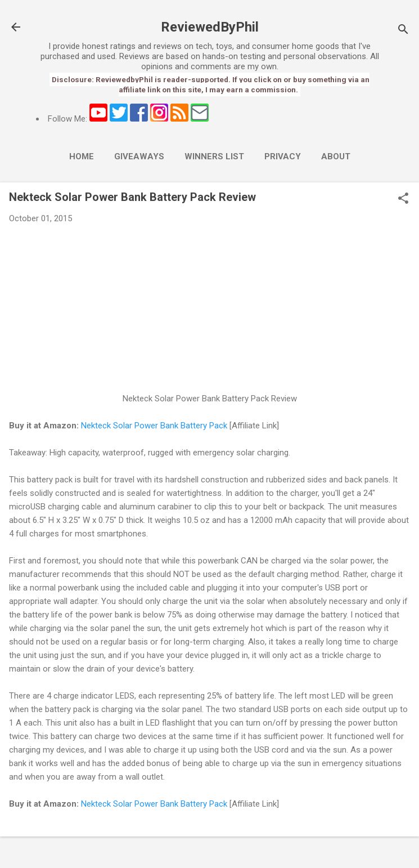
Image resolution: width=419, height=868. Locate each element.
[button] (403, 199)
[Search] (403, 31)
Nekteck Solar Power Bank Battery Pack (154, 426)
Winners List (214, 156)
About (336, 156)
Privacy (283, 156)
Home (82, 156)
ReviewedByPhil (210, 27)
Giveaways (139, 156)
